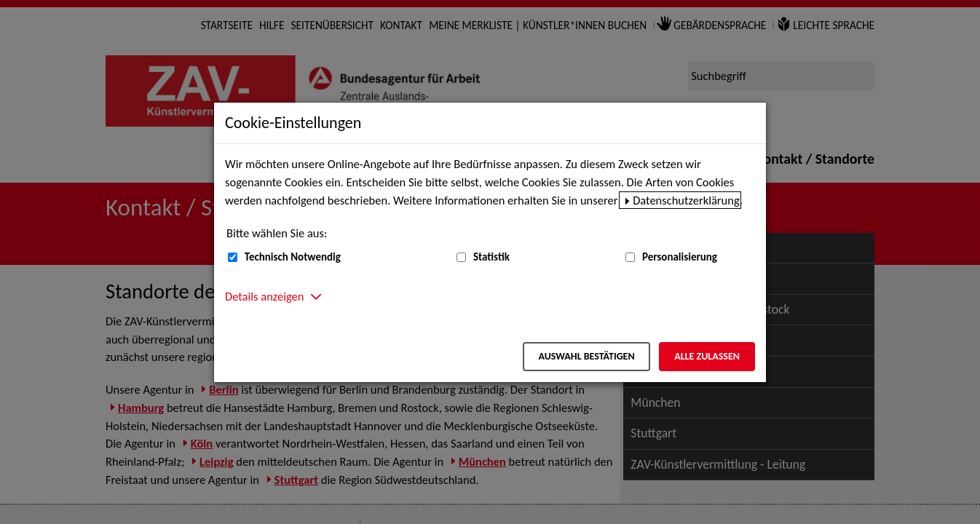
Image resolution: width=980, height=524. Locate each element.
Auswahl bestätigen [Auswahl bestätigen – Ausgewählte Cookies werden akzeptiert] (586, 356)
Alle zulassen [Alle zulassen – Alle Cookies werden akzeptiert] (707, 356)
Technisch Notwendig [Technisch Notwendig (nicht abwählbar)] (293, 257)
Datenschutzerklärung (686, 200)
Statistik (491, 257)
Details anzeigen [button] (264, 296)
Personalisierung (680, 257)
